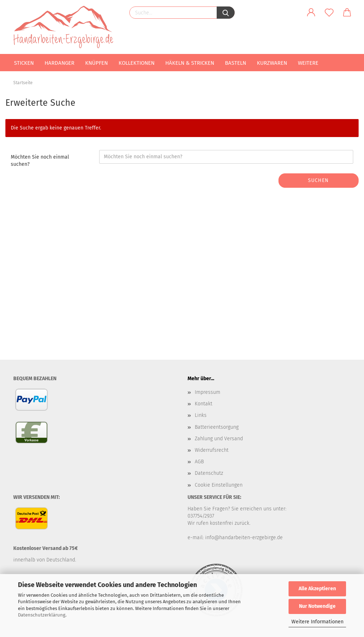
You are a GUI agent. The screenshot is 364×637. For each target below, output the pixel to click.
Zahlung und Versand (219, 439)
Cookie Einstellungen (219, 485)
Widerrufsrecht (212, 450)
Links (201, 415)
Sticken (24, 63)
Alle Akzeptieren (317, 589)
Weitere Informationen (317, 622)
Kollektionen (137, 63)
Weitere (308, 63)
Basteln (236, 63)
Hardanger (59, 63)
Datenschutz (209, 473)
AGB (199, 462)
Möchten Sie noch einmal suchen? (40, 161)
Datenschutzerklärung (42, 615)
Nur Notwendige (317, 606)
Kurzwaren (272, 63)
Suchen (318, 180)
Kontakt (204, 404)
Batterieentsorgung (217, 427)
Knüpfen (96, 63)
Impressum (208, 392)
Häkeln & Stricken (190, 63)
